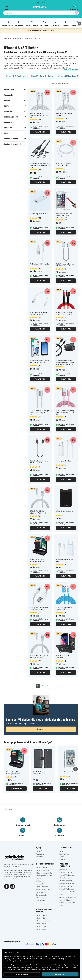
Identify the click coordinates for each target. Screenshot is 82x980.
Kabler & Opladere (32, 23)
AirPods (39, 881)
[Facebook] (7, 886)
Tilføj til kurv (40, 132)
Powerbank (55, 23)
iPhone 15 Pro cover (66, 886)
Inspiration (63, 860)
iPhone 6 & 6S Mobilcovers (16, 76)
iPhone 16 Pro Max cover (67, 884)
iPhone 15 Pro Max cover (67, 889)
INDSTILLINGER (22, 974)
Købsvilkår (39, 851)
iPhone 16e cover (65, 878)
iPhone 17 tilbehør (42, 867)
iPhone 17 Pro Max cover (67, 875)
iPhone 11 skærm (41, 918)
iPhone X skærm (41, 924)
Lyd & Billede (44, 23)
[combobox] (41, 13)
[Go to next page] (73, 686)
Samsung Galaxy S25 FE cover (69, 897)
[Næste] (79, 23)
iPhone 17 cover (64, 870)
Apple (26, 38)
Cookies (62, 857)
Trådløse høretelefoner (43, 890)
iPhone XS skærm (42, 926)
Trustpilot (8, 809)
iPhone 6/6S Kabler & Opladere (42, 76)
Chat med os (41, 729)
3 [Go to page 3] (48, 686)
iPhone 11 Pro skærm (43, 921)
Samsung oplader (42, 895)
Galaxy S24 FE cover (66, 900)
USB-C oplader (41, 901)
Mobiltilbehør (20, 23)
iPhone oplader (41, 892)
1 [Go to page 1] (38, 686)
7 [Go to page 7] (68, 686)
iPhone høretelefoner (43, 887)
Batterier (66, 23)
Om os (61, 851)
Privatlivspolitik (64, 854)
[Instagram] (12, 886)
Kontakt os (39, 857)
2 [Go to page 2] (43, 686)
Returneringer (40, 854)
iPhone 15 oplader (42, 898)
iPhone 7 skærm (41, 929)
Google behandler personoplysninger (23, 961)
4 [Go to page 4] (53, 686)
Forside (7, 38)
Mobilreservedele (8, 23)
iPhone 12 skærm (41, 915)
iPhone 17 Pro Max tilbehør (44, 873)
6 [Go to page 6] (63, 686)
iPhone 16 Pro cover (66, 881)
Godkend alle (60, 974)
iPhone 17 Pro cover (66, 872)
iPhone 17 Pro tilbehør (43, 870)
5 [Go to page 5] (58, 686)
